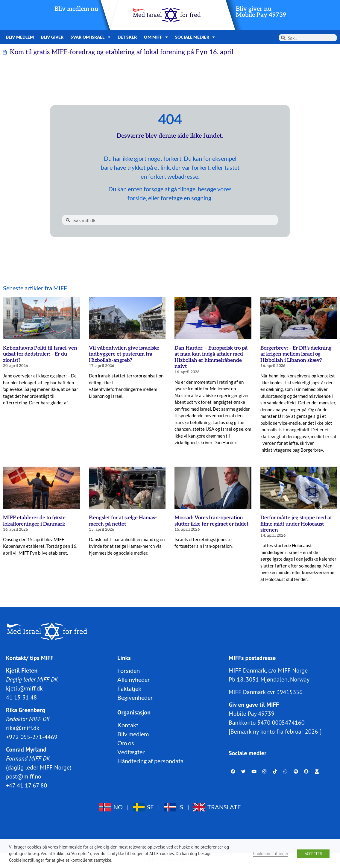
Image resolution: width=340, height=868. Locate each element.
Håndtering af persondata (150, 761)
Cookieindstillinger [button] (271, 853)
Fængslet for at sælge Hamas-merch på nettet (123, 521)
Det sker (127, 37)
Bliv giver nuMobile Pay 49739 (261, 12)
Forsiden (129, 670)
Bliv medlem (20, 37)
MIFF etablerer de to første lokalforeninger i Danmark (34, 521)
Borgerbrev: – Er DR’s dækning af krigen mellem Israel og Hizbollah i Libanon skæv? (296, 354)
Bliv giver (52, 37)
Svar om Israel (91, 37)
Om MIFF (156, 37)
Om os (126, 743)
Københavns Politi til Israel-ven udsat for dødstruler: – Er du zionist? (40, 354)
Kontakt (128, 725)
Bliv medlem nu (76, 9)
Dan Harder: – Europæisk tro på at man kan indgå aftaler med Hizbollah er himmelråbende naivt (211, 357)
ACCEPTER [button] (313, 854)
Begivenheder (135, 697)
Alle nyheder (134, 679)
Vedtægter (131, 752)
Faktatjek (129, 688)
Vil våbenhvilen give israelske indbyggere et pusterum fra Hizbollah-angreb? (124, 354)
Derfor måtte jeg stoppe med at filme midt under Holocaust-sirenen (296, 524)
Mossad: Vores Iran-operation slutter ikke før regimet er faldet (211, 521)
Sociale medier (195, 37)
